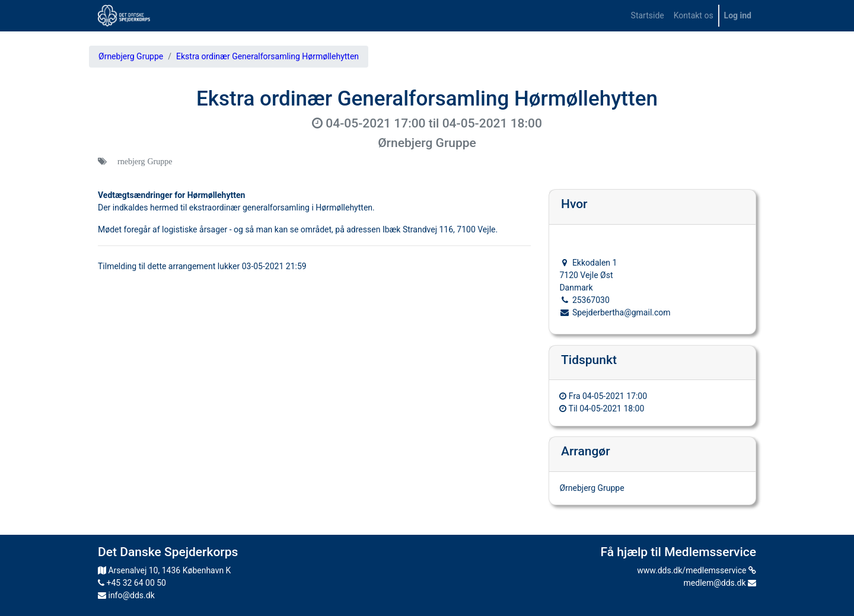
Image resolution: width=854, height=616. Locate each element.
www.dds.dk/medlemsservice (697, 570)
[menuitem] (648, 16)
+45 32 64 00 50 (132, 583)
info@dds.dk (126, 595)
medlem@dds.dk (720, 583)
